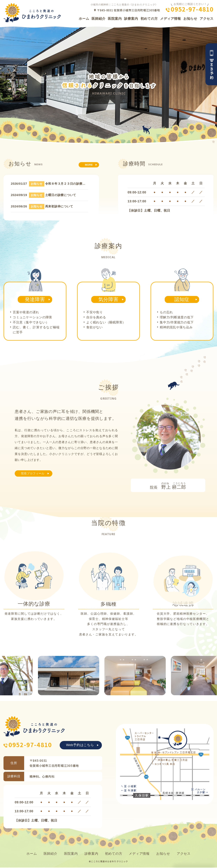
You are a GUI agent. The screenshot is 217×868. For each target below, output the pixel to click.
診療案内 (131, 19)
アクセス (207, 19)
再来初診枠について (59, 206)
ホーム (84, 19)
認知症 (182, 299)
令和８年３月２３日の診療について (70, 184)
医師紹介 (98, 19)
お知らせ (190, 19)
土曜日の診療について (61, 195)
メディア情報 (171, 19)
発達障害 (35, 299)
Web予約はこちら (80, 745)
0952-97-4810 (192, 9)
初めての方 (149, 19)
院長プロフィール (35, 474)
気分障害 (108, 299)
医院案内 (115, 19)
